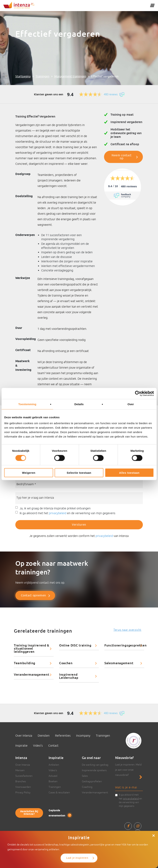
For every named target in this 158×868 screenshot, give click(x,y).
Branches (21, 781)
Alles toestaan (129, 473)
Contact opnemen (34, 595)
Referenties (63, 736)
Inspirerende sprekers (94, 770)
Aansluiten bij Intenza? (29, 813)
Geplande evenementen (60, 813)
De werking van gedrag (95, 765)
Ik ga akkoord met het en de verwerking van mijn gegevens (67, 513)
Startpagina (23, 76)
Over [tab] (131, 404)
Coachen (66, 663)
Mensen (20, 770)
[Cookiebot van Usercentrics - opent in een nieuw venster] (138, 394)
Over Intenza (24, 736)
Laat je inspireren (77, 858)
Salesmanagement (119, 663)
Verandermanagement (32, 674)
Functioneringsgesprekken (124, 645)
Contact (53, 746)
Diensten (44, 736)
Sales (85, 776)
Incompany (83, 736)
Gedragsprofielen (92, 781)
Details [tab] (79, 404)
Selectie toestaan (79, 473)
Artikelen (54, 765)
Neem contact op (122, 157)
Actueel (53, 776)
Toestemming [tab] (27, 404)
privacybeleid (58, 513)
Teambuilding (25, 663)
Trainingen (42, 76)
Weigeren (29, 473)
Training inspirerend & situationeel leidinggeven (32, 648)
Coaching (87, 787)
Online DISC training (75, 645)
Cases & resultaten (59, 792)
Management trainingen (70, 76)
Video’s (38, 746)
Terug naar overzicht (127, 630)
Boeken (53, 781)
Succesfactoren (24, 776)
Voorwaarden (23, 787)
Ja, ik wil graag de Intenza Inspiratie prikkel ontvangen (55, 508)
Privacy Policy (23, 792)
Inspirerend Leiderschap (69, 676)
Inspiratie (21, 746)
